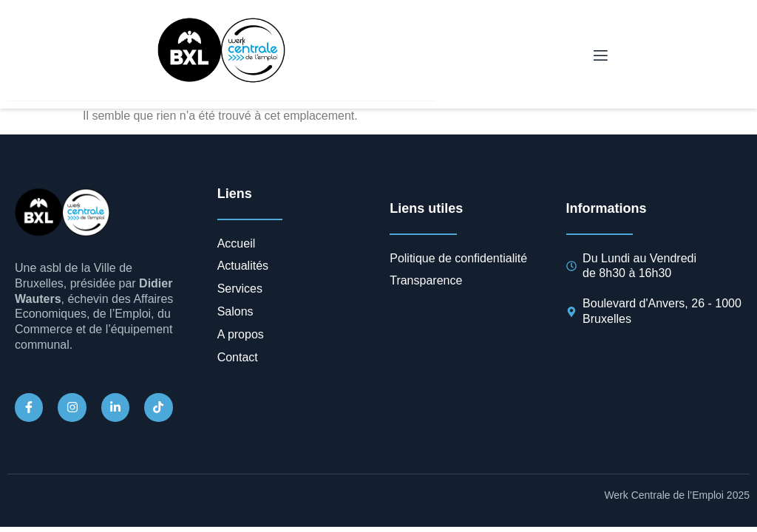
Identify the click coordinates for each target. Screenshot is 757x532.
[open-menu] (600, 56)
